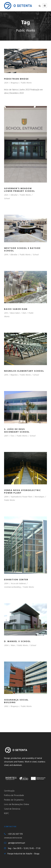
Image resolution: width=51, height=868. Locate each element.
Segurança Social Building (16, 701)
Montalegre (39, 497)
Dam (24, 313)
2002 (6, 706)
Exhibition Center (16, 580)
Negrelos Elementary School (24, 371)
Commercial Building (12, 587)
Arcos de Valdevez (18, 584)
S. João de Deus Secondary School (17, 431)
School (7, 199)
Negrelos (14, 375)
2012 (6, 313)
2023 (6, 195)
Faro (12, 436)
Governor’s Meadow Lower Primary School (20, 190)
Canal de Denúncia (12, 809)
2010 (6, 375)
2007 (6, 436)
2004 (6, 497)
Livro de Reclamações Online (17, 804)
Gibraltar (14, 195)
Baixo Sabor (15, 313)
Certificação (9, 791)
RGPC (6, 813)
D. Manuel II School (17, 641)
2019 (6, 255)
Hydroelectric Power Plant (21, 497)
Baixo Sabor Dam (16, 309)
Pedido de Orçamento (14, 800)
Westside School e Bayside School (22, 250)
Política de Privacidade (14, 795)
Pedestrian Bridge (16, 79)
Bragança (14, 83)
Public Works (26, 83)
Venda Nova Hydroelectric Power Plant (22, 492)
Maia (13, 646)
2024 (6, 83)
